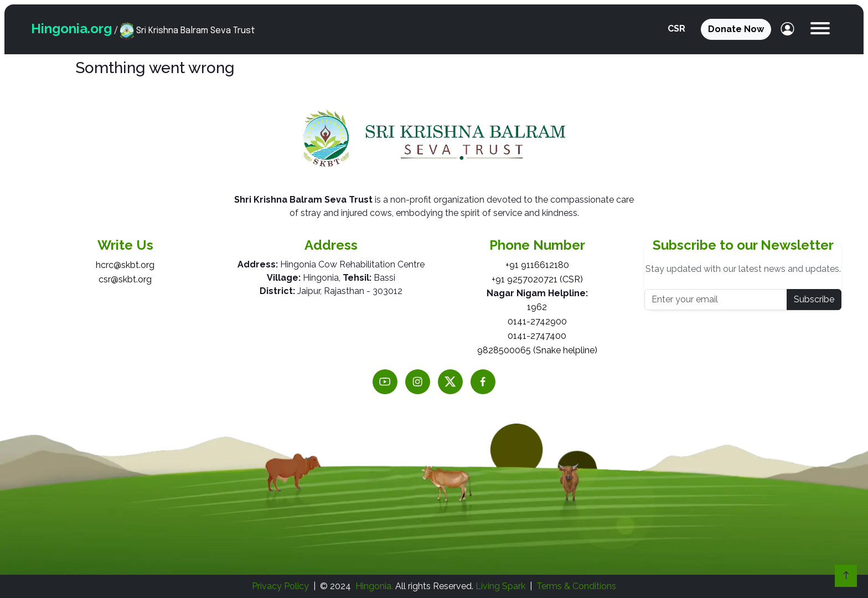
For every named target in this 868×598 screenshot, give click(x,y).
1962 (537, 307)
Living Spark (500, 586)
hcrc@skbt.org (125, 265)
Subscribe (814, 299)
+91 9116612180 (537, 265)
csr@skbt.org (125, 279)
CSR (676, 29)
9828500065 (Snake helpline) (537, 350)
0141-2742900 (537, 321)
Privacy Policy (280, 586)
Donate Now (736, 29)
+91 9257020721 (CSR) (537, 279)
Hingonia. (374, 586)
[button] (820, 30)
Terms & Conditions (576, 586)
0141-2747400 (537, 336)
